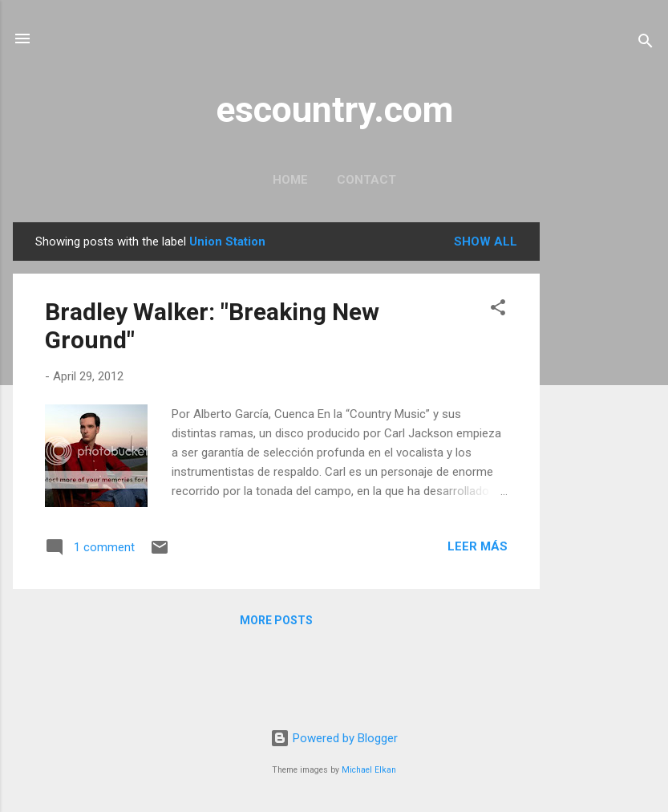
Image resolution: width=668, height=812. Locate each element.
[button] (498, 310)
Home (290, 180)
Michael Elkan (369, 770)
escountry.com (334, 110)
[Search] (646, 44)
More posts (276, 620)
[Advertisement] (604, 463)
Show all (486, 242)
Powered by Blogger (334, 738)
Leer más (478, 546)
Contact (366, 180)
